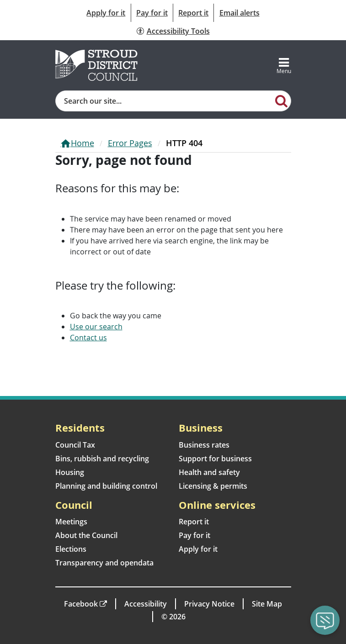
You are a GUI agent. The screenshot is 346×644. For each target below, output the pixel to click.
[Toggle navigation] (284, 65)
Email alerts (240, 13)
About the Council (86, 535)
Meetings (71, 522)
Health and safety (209, 472)
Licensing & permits (213, 486)
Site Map (267, 604)
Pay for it (152, 13)
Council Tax (75, 445)
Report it (193, 13)
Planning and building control (106, 486)
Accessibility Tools (178, 31)
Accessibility (146, 604)
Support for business (215, 459)
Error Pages (130, 143)
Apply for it (106, 13)
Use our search (96, 327)
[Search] (282, 100)
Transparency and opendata (104, 563)
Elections (71, 549)
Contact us (88, 338)
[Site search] (164, 101)
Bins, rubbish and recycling (102, 459)
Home (83, 143)
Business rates (204, 445)
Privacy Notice (209, 604)
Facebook (81, 604)
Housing (70, 472)
